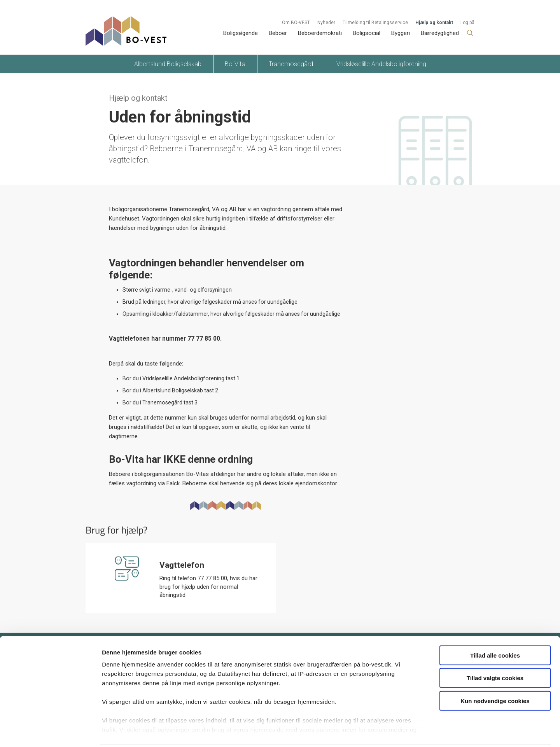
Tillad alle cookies (495, 627)
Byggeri (401, 33)
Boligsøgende (241, 33)
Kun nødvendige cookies (495, 673)
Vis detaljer (404, 732)
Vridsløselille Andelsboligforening (381, 64)
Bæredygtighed (440, 33)
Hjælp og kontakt (434, 23)
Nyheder (326, 23)
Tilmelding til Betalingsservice (375, 23)
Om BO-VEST (296, 23)
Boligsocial (367, 33)
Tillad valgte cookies (495, 650)
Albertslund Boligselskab (168, 64)
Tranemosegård (291, 64)
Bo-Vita (235, 64)
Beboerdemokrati (320, 33)
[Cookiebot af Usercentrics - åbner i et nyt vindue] (50, 732)
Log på (467, 23)
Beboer (278, 33)
